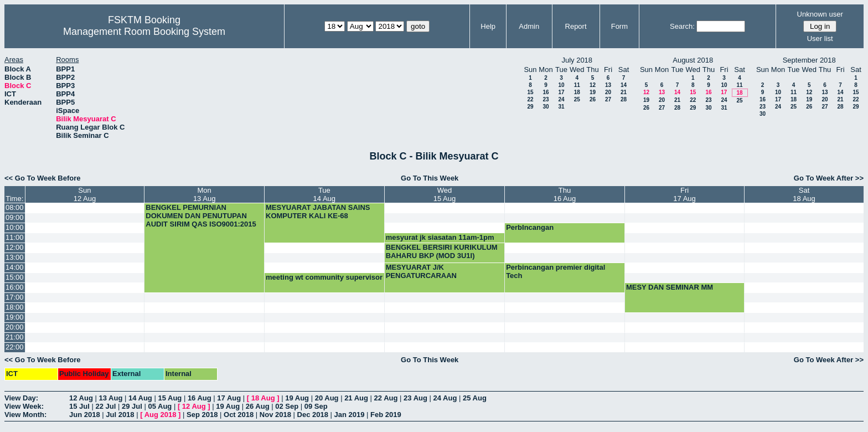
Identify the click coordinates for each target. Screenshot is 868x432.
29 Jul (132, 406)
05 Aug (160, 406)
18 (577, 92)
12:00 (15, 247)
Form (619, 26)
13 (608, 85)
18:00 (15, 307)
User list (820, 38)
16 (546, 92)
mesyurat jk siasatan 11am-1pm (440, 237)
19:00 (15, 317)
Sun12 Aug (85, 194)
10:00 (15, 227)
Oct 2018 (239, 415)
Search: (682, 26)
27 (608, 99)
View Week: (24, 406)
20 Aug (327, 398)
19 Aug (297, 398)
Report (576, 26)
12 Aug (81, 398)
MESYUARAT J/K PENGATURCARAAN (421, 271)
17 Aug (229, 398)
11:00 (15, 237)
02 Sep (287, 406)
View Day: (21, 398)
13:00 (15, 257)
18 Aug (263, 398)
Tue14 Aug (325, 194)
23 (546, 99)
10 (561, 85)
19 (593, 92)
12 (593, 85)
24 (561, 99)
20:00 (15, 327)
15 (530, 92)
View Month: (25, 415)
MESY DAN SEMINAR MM (670, 287)
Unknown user (820, 14)
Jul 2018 (120, 415)
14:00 (15, 267)
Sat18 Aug (804, 194)
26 (593, 99)
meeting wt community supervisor (324, 277)
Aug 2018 (161, 415)
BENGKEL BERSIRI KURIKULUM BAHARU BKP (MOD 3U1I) (442, 251)
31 (561, 107)
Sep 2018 (202, 415)
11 (577, 85)
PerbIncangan (530, 227)
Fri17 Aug (684, 194)
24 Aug (445, 398)
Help (488, 26)
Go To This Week (430, 178)
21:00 (15, 337)
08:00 (15, 207)
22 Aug (386, 398)
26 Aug (258, 406)
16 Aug (200, 398)
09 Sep (316, 406)
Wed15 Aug (445, 194)
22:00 (15, 347)
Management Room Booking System (144, 32)
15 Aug (170, 398)
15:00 (15, 277)
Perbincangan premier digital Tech (556, 271)
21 (624, 92)
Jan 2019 (350, 415)
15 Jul (79, 406)
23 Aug (415, 398)
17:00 (15, 297)
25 (577, 99)
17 (561, 92)
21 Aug (356, 398)
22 (530, 99)
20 (608, 92)
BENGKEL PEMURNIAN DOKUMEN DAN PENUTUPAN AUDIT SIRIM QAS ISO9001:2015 (201, 216)
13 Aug (110, 398)
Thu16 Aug (565, 194)
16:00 (15, 287)
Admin (529, 26)
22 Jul (105, 406)
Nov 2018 (275, 415)
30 (546, 107)
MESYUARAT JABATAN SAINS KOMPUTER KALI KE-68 (318, 212)
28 (624, 99)
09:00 (15, 217)
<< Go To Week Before (43, 178)
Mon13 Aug (205, 194)
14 (624, 85)
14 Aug (140, 398)
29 (530, 107)
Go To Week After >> (829, 178)
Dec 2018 (313, 415)
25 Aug (475, 398)
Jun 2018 (85, 415)
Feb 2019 (386, 415)
